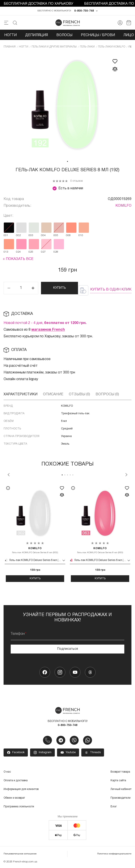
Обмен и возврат (14, 798)
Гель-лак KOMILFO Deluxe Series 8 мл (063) (100, 550)
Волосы (64, 35)
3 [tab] (67, 475)
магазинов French (48, 330)
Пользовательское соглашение (20, 854)
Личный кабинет (121, 789)
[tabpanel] (67, 105)
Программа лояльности (19, 807)
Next (126, 475)
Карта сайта (118, 780)
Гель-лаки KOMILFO (112, 47)
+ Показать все (18, 259)
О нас (7, 772)
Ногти (10, 35)
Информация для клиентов (21, 789)
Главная (10, 47)
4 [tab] (70, 475)
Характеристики (20, 394)
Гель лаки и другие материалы (54, 47)
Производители (121, 798)
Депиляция (37, 35)
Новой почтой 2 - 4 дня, (45, 323)
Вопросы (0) (107, 394)
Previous (9, 475)
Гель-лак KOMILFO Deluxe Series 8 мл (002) (35, 550)
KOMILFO (123, 206)
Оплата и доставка (16, 780)
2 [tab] (65, 475)
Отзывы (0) (79, 394)
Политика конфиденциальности (114, 854)
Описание (53, 394)
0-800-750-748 (84, 11)
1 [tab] (67, 161)
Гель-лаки (87, 47)
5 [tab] (73, 475)
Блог (114, 807)
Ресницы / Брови (98, 35)
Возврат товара (120, 772)
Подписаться (68, 649)
